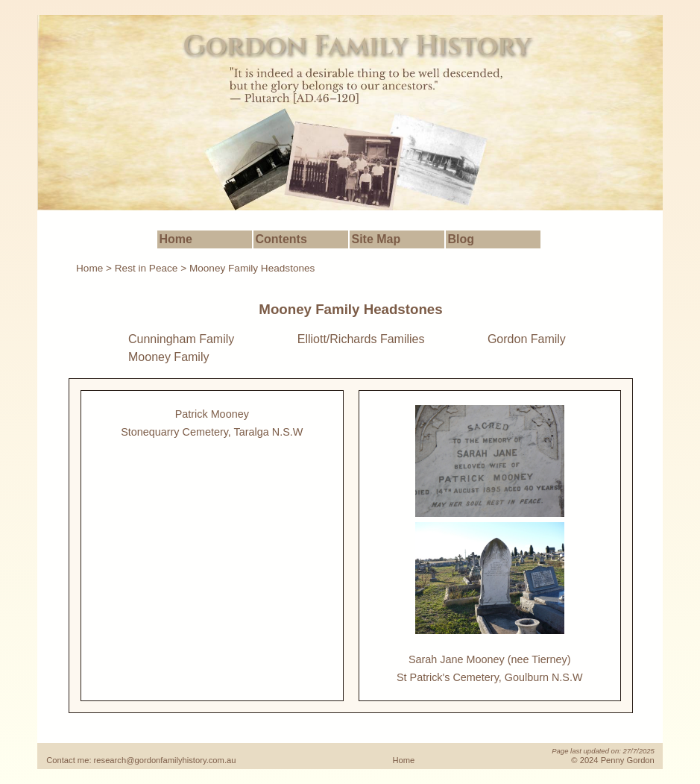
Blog (461, 239)
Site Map (376, 239)
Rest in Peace (146, 268)
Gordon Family (527, 339)
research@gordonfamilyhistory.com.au (165, 760)
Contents (281, 239)
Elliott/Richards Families (361, 339)
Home (176, 239)
